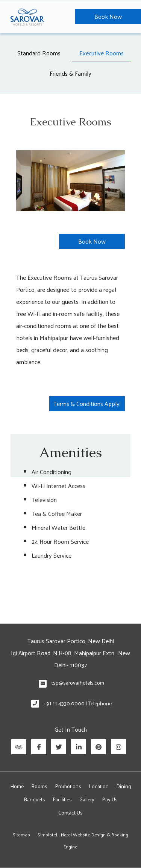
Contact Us (70, 812)
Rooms (39, 786)
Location (99, 786)
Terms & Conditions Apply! (87, 403)
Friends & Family (70, 73)
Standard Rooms (39, 53)
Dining (124, 786)
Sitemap (21, 834)
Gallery (87, 799)
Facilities (62, 799)
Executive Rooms (102, 53)
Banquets (34, 799)
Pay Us (110, 799)
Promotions (68, 786)
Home (17, 786)
